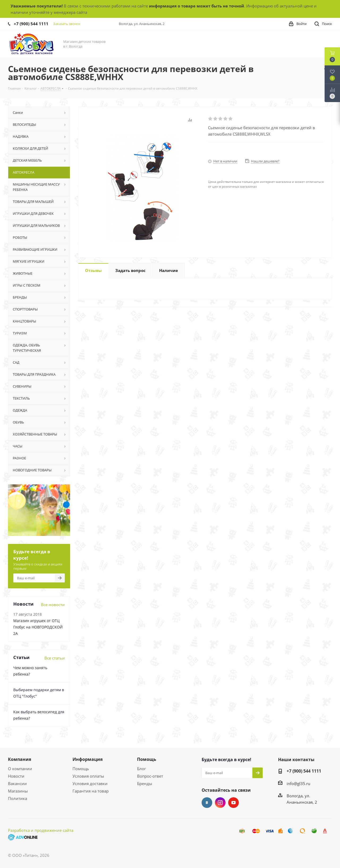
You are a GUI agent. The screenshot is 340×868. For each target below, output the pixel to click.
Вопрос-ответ (150, 776)
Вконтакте (207, 803)
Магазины (18, 791)
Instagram (220, 803)
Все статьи (55, 658)
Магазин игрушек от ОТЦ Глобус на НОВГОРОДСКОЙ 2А (38, 627)
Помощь (81, 769)
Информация (88, 759)
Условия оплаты (88, 776)
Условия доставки (90, 783)
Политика (18, 798)
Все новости (53, 605)
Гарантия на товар (91, 791)
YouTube (233, 803)
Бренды (145, 783)
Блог (141, 769)
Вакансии (17, 783)
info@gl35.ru (298, 783)
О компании (20, 769)
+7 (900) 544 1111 (31, 24)
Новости (16, 776)
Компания (20, 759)
